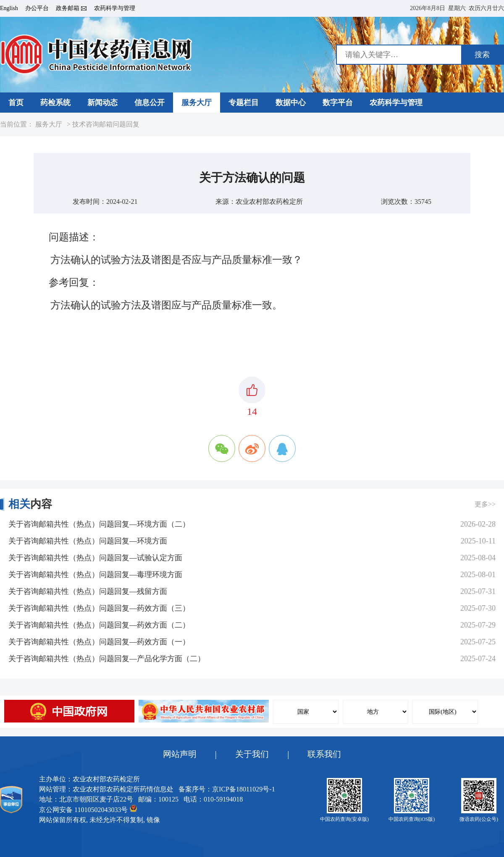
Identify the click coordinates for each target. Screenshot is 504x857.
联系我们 (324, 754)
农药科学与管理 (115, 8)
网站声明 (180, 754)
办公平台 (37, 8)
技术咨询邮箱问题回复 (106, 124)
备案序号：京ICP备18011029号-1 (227, 789)
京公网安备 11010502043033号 (88, 809)
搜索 (482, 55)
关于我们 (252, 754)
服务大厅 (49, 124)
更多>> (485, 504)
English (9, 8)
